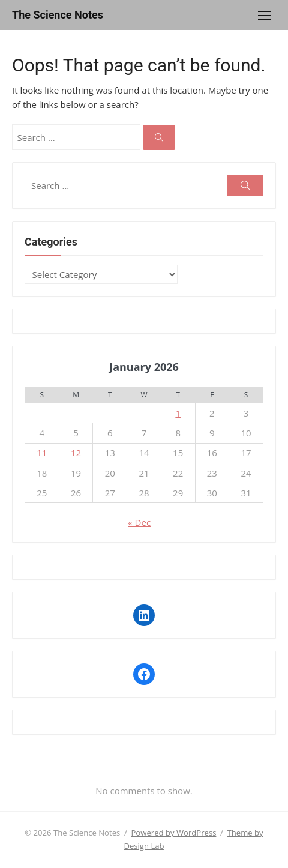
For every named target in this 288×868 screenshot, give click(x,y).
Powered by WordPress (173, 833)
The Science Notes (58, 15)
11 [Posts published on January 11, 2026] (42, 453)
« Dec (139, 522)
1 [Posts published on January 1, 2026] (178, 413)
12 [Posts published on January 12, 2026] (76, 453)
